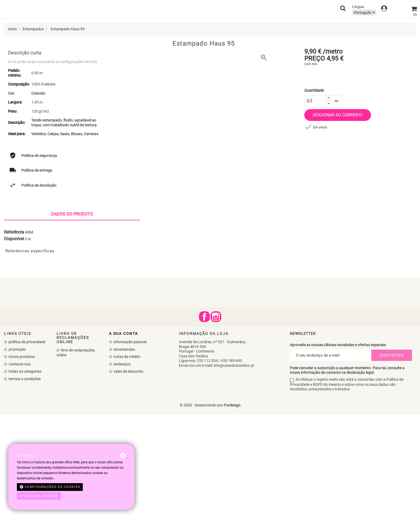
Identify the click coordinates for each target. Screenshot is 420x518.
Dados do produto (72, 318)
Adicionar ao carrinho (338, 115)
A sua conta (123, 437)
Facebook (204, 420)
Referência (14, 336)
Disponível (14, 343)
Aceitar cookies (39, 496)
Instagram (216, 420)
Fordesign (232, 509)
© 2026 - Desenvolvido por (202, 509)
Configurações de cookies (50, 487)
